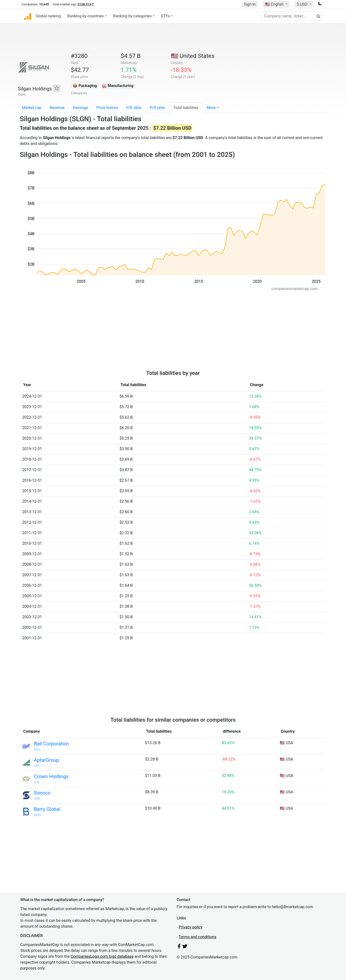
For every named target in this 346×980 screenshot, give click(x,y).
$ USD (302, 4)
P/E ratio (134, 108)
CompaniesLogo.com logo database (102, 956)
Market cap (32, 108)
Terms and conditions (197, 937)
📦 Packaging (85, 86)
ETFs (165, 16)
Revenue (57, 108)
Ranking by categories (132, 16)
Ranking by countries (86, 16)
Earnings (80, 108)
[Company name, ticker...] (292, 16)
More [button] (211, 108)
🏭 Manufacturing (118, 86)
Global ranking (48, 16)
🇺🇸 (275, 4)
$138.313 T (86, 4)
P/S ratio (157, 108)
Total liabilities (186, 108)
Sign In (250, 4)
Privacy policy (191, 927)
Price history (107, 108)
